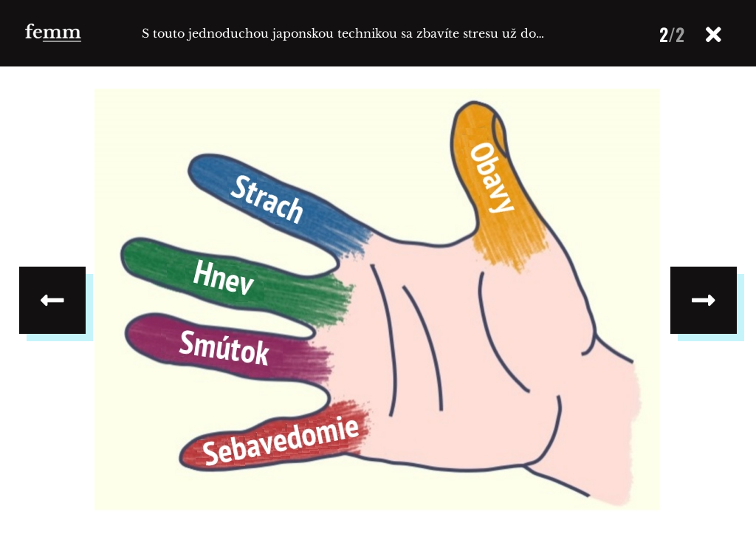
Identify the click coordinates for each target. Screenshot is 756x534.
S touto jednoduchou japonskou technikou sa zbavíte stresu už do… (343, 33)
